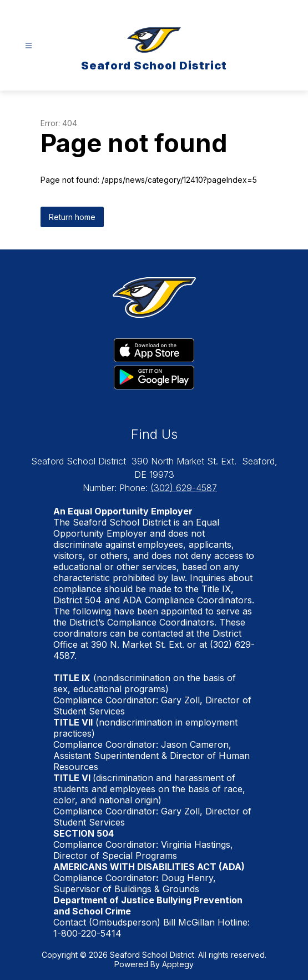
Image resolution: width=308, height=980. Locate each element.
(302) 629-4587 (184, 488)
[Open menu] (29, 46)
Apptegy (178, 964)
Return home (72, 217)
